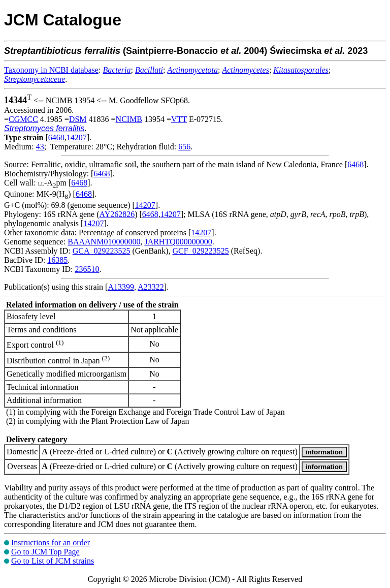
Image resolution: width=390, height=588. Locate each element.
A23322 (151, 287)
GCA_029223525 (102, 251)
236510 (87, 269)
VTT (179, 119)
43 (40, 147)
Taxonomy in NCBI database (51, 70)
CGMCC (23, 119)
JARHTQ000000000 (178, 242)
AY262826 (117, 214)
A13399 (121, 287)
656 (184, 147)
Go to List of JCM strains (53, 561)
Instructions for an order (51, 543)
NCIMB (129, 119)
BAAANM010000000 (104, 242)
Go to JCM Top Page (45, 552)
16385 (57, 260)
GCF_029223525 (201, 251)
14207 (77, 137)
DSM (78, 119)
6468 (56, 137)
